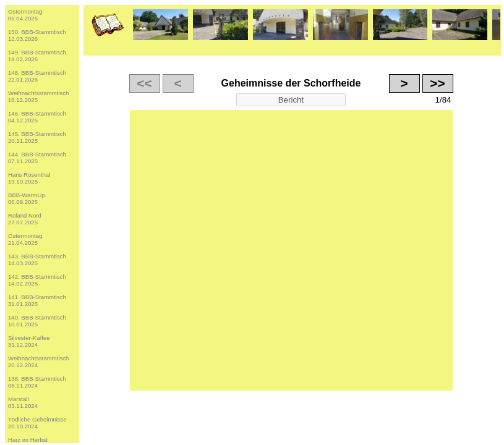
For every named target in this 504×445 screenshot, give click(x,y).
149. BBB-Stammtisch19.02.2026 (37, 56)
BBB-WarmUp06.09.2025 (27, 198)
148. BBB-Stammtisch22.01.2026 (37, 76)
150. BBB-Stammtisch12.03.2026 (37, 35)
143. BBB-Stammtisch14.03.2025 (37, 260)
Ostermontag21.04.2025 (25, 239)
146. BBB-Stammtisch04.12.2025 (37, 117)
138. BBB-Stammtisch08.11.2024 (37, 382)
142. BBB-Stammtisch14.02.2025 (37, 280)
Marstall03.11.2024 (23, 402)
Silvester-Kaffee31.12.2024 (29, 341)
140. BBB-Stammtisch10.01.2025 (37, 321)
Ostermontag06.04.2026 (25, 15)
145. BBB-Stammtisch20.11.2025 (37, 137)
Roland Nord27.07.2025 (25, 219)
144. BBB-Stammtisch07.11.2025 (37, 158)
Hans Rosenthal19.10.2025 (29, 178)
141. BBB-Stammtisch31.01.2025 (37, 300)
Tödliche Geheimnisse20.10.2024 (37, 423)
